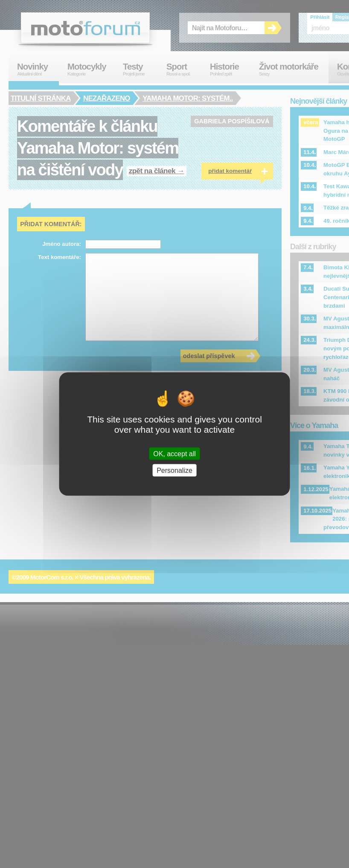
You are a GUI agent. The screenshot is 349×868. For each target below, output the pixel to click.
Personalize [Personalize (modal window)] (174, 470)
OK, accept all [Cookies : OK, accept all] (174, 453)
